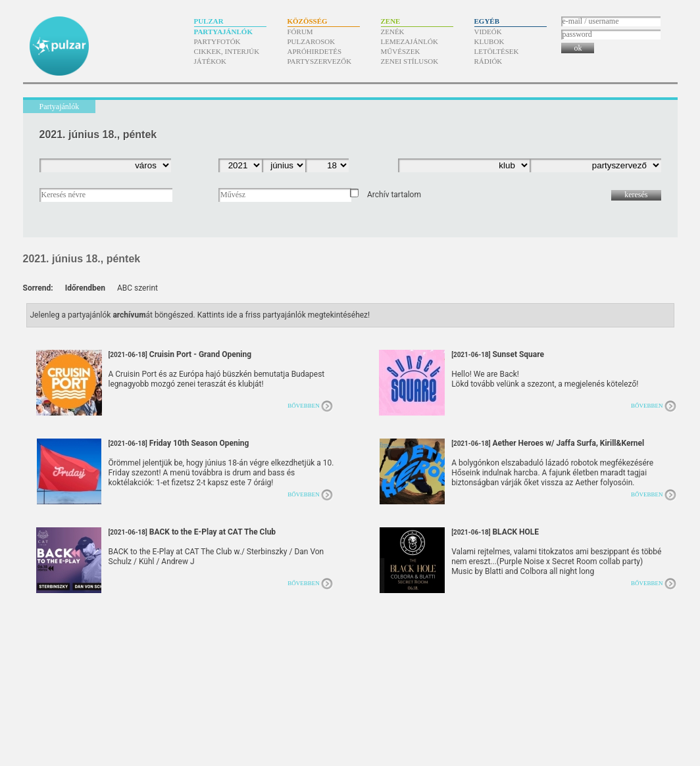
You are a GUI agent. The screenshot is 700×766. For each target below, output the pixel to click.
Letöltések (497, 51)
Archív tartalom (394, 195)
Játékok (211, 61)
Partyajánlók (223, 32)
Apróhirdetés (315, 51)
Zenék (393, 32)
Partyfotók (217, 41)
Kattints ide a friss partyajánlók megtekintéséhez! (284, 315)
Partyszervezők (320, 61)
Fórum (300, 32)
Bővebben (304, 406)
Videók (488, 32)
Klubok (489, 41)
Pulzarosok (312, 41)
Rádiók (488, 61)
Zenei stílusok (410, 61)
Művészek (401, 51)
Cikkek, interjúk (227, 51)
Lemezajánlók (410, 41)
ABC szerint (137, 288)
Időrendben (85, 288)
